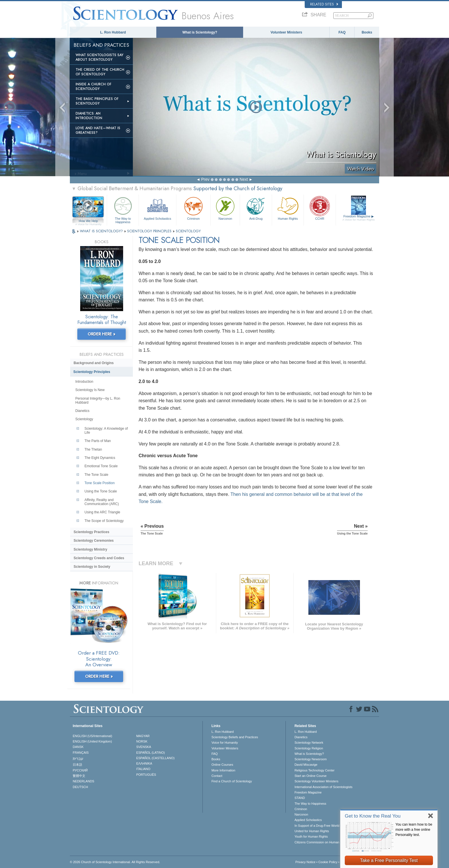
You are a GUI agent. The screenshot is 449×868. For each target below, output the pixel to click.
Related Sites (324, 4)
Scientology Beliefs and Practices (235, 737)
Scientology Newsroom (311, 759)
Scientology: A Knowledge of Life (106, 431)
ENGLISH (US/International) (92, 736)
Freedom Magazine (359, 218)
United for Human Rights (312, 831)
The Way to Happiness (123, 209)
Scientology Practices (91, 532)
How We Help (88, 221)
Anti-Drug (256, 208)
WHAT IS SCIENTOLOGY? (102, 231)
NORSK (142, 741)
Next (244, 179)
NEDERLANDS (83, 781)
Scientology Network (309, 743)
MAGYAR (143, 736)
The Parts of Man (98, 441)
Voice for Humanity (224, 743)
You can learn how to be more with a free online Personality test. (414, 830)
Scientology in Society (92, 567)
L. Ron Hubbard (113, 32)
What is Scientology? (200, 32)
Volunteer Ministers (286, 32)
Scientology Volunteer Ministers (316, 781)
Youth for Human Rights (311, 836)
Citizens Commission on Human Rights (322, 842)
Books (367, 32)
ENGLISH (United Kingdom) (92, 741)
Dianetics (82, 411)
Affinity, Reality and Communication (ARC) (102, 502)
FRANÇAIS (81, 753)
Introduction (84, 382)
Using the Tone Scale (101, 491)
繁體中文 (79, 776)
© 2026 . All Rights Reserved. (115, 862)
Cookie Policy (328, 862)
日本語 (77, 765)
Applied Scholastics (157, 208)
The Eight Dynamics (100, 458)
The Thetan (93, 449)
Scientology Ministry (90, 549)
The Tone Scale (96, 475)
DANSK (78, 747)
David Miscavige (306, 765)
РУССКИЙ (80, 770)
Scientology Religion (309, 748)
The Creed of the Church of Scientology (100, 72)
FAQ (342, 32)
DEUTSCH (80, 787)
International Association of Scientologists (323, 787)
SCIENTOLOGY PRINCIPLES (150, 231)
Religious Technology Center (314, 770)
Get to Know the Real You (373, 816)
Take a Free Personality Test (389, 860)
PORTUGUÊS (146, 775)
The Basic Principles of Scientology (97, 101)
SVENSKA (144, 747)
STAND (300, 798)
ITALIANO (143, 769)
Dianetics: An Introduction (89, 116)
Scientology (84, 419)
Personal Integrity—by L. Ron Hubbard (98, 400)
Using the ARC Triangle (102, 512)
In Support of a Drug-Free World (317, 826)
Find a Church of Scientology (232, 781)
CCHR (320, 208)
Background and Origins (94, 363)
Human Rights (288, 208)
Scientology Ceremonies (94, 541)
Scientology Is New (90, 390)
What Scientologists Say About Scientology (100, 57)
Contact (217, 776)
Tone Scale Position (100, 483)
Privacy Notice (305, 862)
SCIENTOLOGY (188, 231)
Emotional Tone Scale (101, 466)
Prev (205, 179)
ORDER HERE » (102, 334)
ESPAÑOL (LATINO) (151, 753)
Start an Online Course (310, 776)
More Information (223, 770)
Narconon (225, 208)
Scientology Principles (92, 372)
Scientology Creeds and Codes (99, 558)
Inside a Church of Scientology (93, 87)
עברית (78, 759)
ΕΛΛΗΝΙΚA (144, 763)
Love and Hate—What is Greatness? (98, 130)
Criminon (194, 208)
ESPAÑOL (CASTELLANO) (155, 758)
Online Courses (222, 765)
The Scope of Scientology (104, 521)
